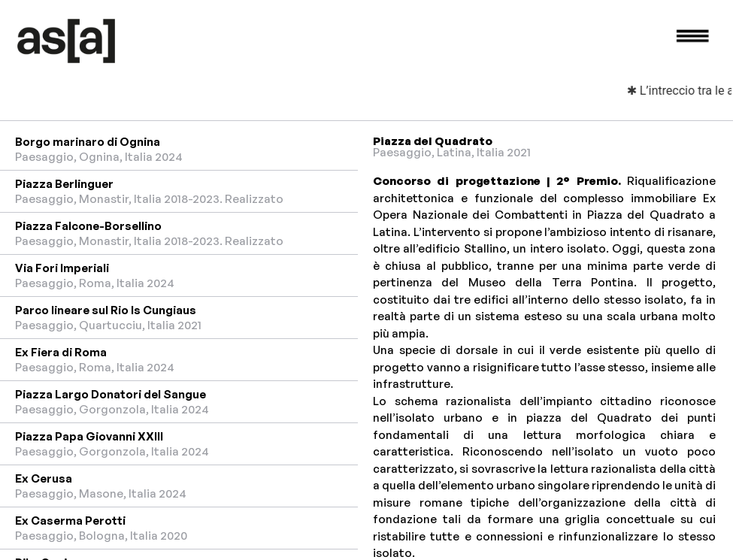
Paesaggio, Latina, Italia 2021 (452, 152)
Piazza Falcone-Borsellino (88, 226)
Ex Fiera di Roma (61, 352)
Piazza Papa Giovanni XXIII (89, 436)
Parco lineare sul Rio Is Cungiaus (106, 310)
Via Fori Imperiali (62, 268)
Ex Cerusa (44, 478)
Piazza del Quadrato (433, 141)
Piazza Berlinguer (64, 184)
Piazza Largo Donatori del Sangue (111, 394)
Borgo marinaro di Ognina (88, 142)
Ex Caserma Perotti (70, 521)
